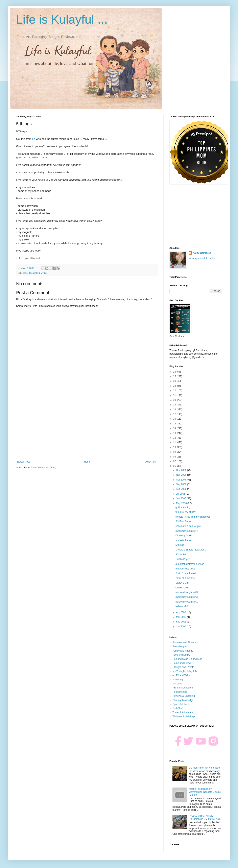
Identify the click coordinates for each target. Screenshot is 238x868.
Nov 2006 (182, 475)
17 (175, 414)
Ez (34, 139)
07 (175, 461)
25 (175, 376)
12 (175, 438)
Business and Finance (184, 642)
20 (175, 400)
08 (175, 457)
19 (175, 405)
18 (175, 409)
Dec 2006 (182, 470)
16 (175, 419)
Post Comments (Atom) (43, 468)
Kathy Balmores (202, 253)
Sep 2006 (182, 484)
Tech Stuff (178, 708)
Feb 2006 (182, 622)
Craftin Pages (183, 559)
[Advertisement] (87, 427)
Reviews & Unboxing (184, 696)
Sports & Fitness (181, 704)
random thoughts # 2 (187, 597)
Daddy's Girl (182, 583)
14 (175, 428)
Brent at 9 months (185, 578)
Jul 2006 (181, 494)
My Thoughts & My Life (37, 273)
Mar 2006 (182, 617)
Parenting (178, 680)
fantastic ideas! (184, 540)
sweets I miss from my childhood (193, 517)
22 (175, 391)
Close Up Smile (184, 536)
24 (175, 381)
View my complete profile (202, 258)
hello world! (182, 606)
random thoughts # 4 (187, 531)
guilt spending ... (184, 507)
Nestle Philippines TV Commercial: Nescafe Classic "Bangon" (205, 792)
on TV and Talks (181, 675)
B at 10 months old (186, 573)
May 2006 (182, 503)
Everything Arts (181, 647)
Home (87, 462)
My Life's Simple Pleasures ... (191, 550)
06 (175, 466)
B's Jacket (181, 555)
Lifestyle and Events (183, 667)
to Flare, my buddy (185, 512)
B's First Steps (183, 521)
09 (175, 452)
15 (175, 424)
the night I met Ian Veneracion (205, 768)
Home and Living (182, 663)
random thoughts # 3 (187, 592)
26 (175, 372)
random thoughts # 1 (187, 602)
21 (175, 395)
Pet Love (177, 684)
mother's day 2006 (185, 569)
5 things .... (181, 545)
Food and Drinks (181, 655)
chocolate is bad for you (188, 526)
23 (175, 386)
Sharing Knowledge (183, 700)
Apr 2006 (181, 612)
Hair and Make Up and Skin (187, 659)
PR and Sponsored (183, 688)
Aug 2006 (182, 489)
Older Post (151, 462)
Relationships (180, 692)
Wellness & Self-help (184, 717)
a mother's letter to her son (190, 564)
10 (175, 447)
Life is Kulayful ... (62, 19)
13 (175, 433)
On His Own (182, 588)
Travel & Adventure (183, 712)
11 (175, 442)
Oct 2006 (181, 480)
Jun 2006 (181, 498)
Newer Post (23, 462)
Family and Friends (183, 651)
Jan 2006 (181, 627)
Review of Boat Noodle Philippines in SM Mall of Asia (205, 818)
